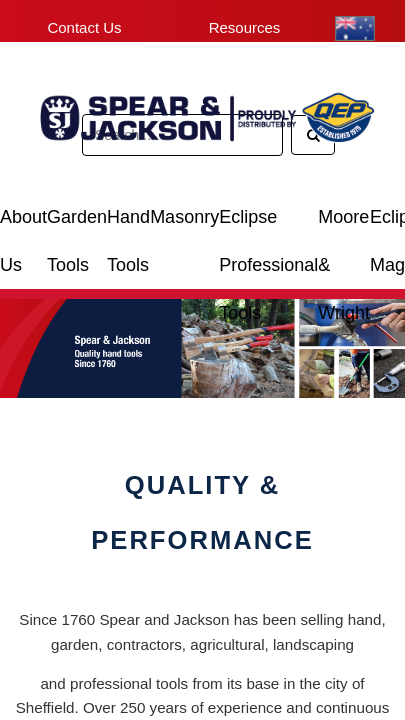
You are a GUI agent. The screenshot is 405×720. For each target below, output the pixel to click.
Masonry (184, 217)
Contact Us (84, 27)
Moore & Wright (344, 224)
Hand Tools (128, 224)
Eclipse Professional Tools (268, 224)
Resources (245, 27)
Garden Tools (77, 224)
